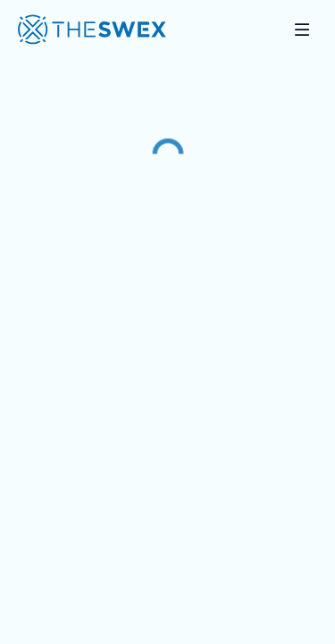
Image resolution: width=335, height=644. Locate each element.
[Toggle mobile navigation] (302, 30)
